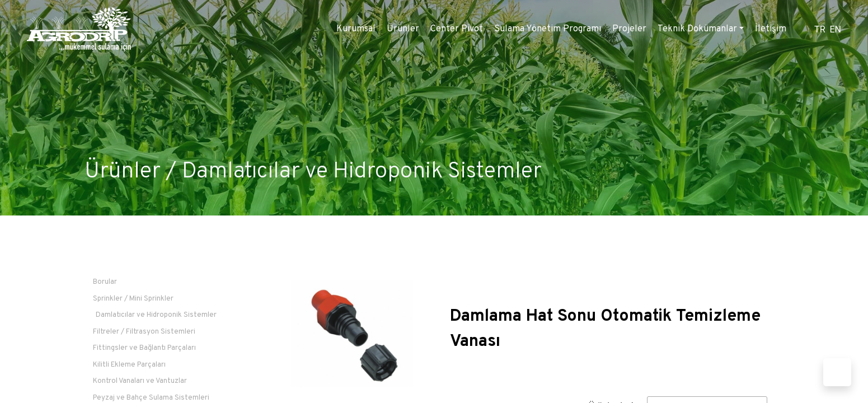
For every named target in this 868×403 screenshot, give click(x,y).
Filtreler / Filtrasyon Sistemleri (144, 332)
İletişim (771, 29)
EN (835, 29)
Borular (105, 282)
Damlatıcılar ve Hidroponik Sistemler (362, 172)
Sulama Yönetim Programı (548, 29)
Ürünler (403, 29)
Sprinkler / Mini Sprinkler (133, 299)
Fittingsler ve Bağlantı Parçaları (144, 348)
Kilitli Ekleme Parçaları (129, 365)
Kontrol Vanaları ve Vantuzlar (140, 381)
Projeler (629, 29)
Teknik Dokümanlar (697, 29)
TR (820, 29)
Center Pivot (457, 29)
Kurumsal (356, 29)
